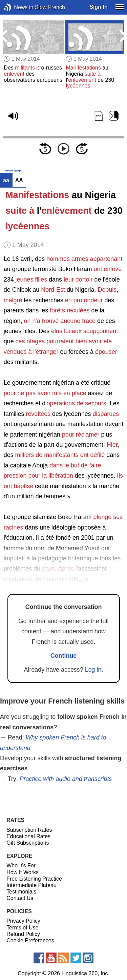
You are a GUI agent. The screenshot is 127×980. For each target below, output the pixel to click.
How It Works (23, 872)
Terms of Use (22, 928)
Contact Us (20, 898)
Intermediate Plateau (31, 885)
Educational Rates (28, 836)
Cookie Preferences (30, 940)
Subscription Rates (29, 830)
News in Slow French (18, 7)
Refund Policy (23, 934)
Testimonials (21, 892)
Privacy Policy (23, 921)
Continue (64, 656)
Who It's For (21, 866)
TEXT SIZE (13, 171)
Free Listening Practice (34, 879)
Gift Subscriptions (28, 843)
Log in (93, 670)
